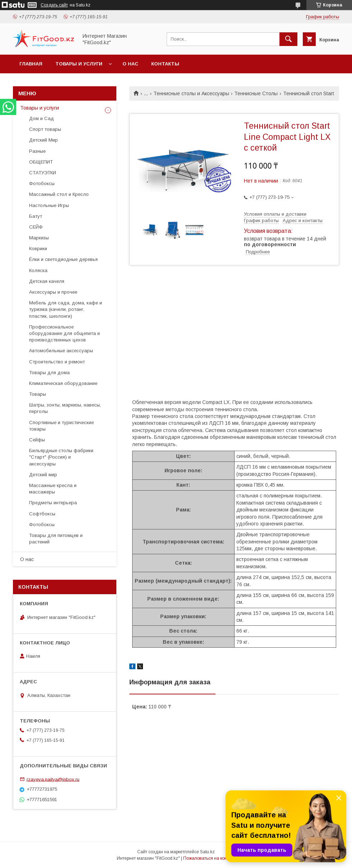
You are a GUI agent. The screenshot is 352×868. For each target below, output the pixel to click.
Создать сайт (54, 5)
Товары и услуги (79, 64)
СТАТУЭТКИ (43, 173)
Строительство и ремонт (57, 362)
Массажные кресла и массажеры (53, 489)
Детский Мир (43, 140)
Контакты (165, 64)
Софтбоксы (42, 514)
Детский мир (43, 475)
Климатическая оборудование (63, 383)
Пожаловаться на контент (209, 858)
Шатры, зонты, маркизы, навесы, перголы (65, 408)
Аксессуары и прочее (53, 292)
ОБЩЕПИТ (41, 162)
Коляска (38, 270)
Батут (36, 216)
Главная (31, 64)
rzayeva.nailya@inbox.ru (53, 779)
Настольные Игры (49, 205)
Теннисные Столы (256, 93)
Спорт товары (45, 129)
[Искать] (288, 39)
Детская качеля (47, 281)
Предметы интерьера (53, 503)
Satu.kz (207, 852)
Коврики (38, 249)
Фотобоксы (42, 183)
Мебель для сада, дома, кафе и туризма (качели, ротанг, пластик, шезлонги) (66, 309)
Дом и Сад (41, 118)
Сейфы (37, 440)
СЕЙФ (36, 227)
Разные (37, 151)
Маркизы (39, 238)
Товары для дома (49, 373)
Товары (38, 394)
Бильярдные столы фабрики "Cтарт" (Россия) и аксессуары (61, 457)
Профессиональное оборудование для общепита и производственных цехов (64, 333)
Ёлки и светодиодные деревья (63, 259)
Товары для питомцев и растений (56, 539)
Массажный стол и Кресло (59, 194)
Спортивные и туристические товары (61, 426)
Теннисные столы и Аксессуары (191, 93)
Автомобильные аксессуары (61, 351)
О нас (130, 64)
